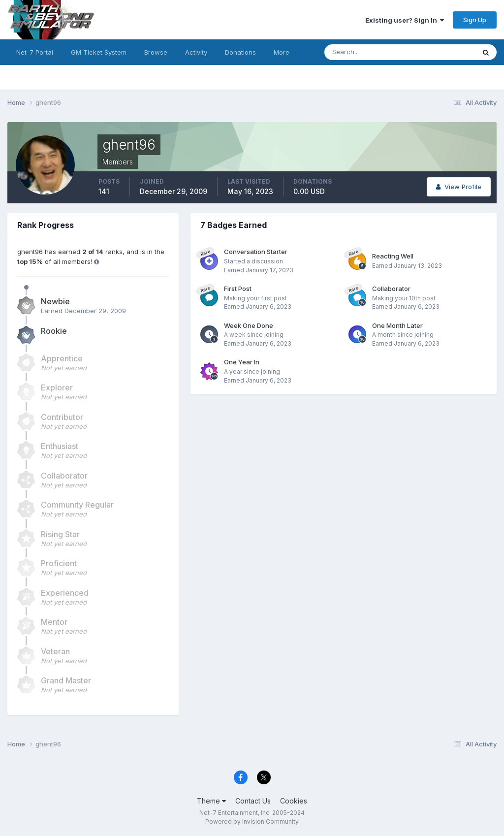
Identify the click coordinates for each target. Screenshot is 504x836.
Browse (156, 52)
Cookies (294, 801)
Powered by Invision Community (252, 821)
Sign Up (475, 20)
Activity (196, 52)
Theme (211, 801)
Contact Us (253, 801)
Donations (240, 52)
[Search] (368, 52)
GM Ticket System (99, 52)
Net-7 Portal (35, 52)
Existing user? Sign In (405, 20)
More (282, 52)
